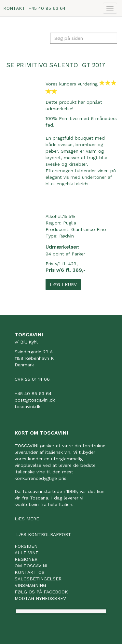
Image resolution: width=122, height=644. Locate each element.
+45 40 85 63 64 (47, 8)
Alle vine (27, 553)
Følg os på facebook (41, 592)
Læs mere (27, 519)
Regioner (26, 559)
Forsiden (26, 546)
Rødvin (67, 236)
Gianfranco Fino (89, 229)
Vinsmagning (30, 585)
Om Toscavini (31, 566)
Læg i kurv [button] (63, 284)
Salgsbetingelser (38, 579)
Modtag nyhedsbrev (40, 598)
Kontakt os (30, 572)
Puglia (70, 223)
